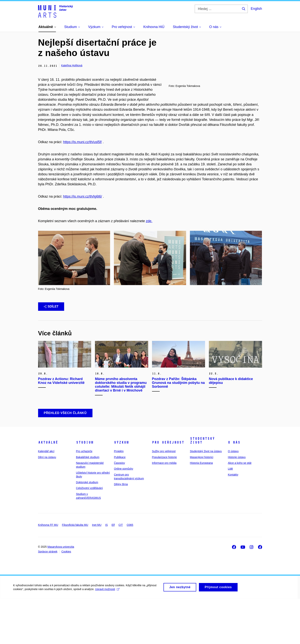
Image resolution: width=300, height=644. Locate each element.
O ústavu (233, 496)
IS (107, 570)
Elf (113, 570)
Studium (85, 487)
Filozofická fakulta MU (75, 570)
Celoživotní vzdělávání (89, 533)
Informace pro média (164, 508)
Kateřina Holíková (72, 65)
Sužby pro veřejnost (164, 496)
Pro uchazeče (84, 496)
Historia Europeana (201, 508)
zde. (149, 266)
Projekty (119, 496)
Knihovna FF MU (48, 570)
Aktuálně (48, 487)
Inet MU (97, 570)
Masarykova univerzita (61, 592)
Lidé (230, 514)
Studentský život (202, 486)
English (256, 9)
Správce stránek (48, 597)
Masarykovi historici (202, 502)
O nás (234, 487)
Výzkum (121, 487)
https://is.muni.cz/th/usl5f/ (83, 162)
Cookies (66, 597)
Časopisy (119, 508)
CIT (121, 570)
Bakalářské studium (88, 502)
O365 (130, 570)
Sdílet (51, 351)
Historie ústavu (237, 502)
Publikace (120, 502)
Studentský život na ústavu (206, 496)
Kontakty (233, 519)
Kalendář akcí (46, 496)
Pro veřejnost (168, 487)
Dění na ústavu (47, 502)
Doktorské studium (87, 527)
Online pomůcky (123, 514)
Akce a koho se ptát (240, 508)
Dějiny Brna (121, 529)
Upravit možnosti (107, 636)
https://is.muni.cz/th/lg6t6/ (83, 242)
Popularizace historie (164, 502)
